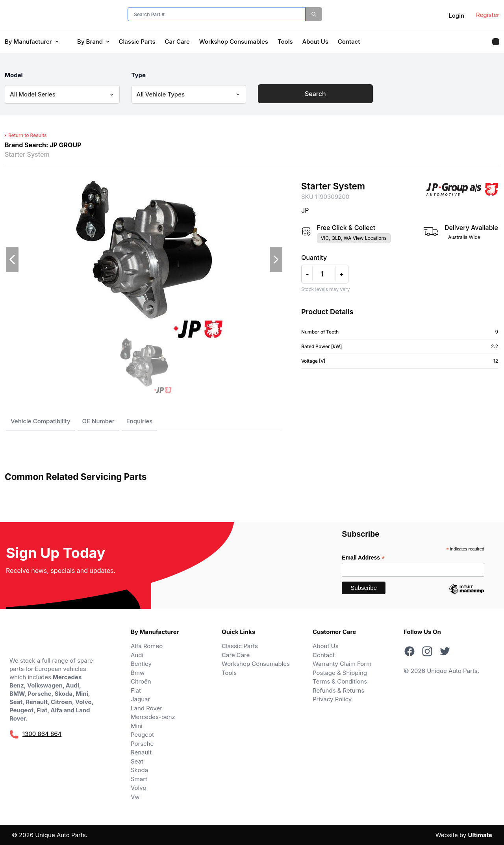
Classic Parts (137, 42)
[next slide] (276, 259)
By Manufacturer (31, 42)
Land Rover (146, 708)
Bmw (138, 673)
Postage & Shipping (340, 673)
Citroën (141, 681)
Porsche (142, 744)
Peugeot (142, 735)
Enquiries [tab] (140, 421)
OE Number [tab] (98, 421)
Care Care (236, 655)
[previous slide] (12, 259)
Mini (137, 726)
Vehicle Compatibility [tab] (41, 421)
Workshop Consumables (234, 42)
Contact (349, 42)
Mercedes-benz (153, 717)
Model (14, 75)
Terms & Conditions (340, 681)
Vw (135, 797)
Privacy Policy (332, 699)
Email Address (363, 558)
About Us (315, 42)
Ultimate (480, 835)
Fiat (136, 690)
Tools (285, 42)
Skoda (139, 770)
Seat (137, 761)
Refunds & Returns (338, 690)
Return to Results (26, 135)
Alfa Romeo (147, 646)
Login (456, 16)
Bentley (141, 664)
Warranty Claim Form (342, 664)
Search (315, 94)
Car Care (177, 42)
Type (139, 75)
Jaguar (140, 699)
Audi (137, 655)
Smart (139, 779)
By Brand (93, 42)
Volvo (138, 788)
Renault (141, 752)
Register (488, 15)
